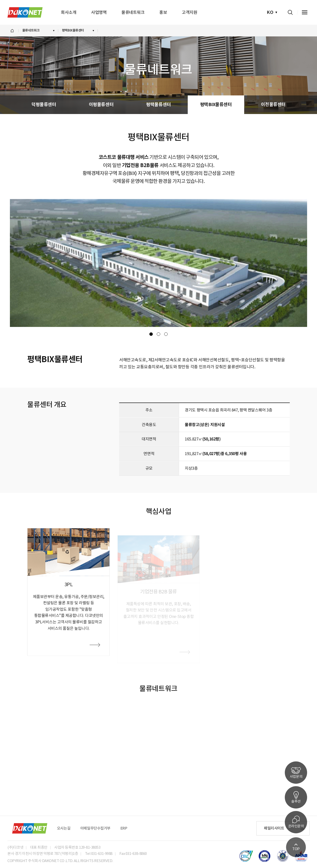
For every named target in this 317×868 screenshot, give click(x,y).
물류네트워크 (133, 13)
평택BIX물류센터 (216, 104)
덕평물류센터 (44, 104)
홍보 (163, 13)
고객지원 (189, 13)
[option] (158, 263)
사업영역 (99, 13)
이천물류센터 (273, 104)
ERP (124, 828)
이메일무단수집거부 (95, 828)
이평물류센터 (101, 104)
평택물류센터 (158, 104)
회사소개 (69, 13)
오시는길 (64, 828)
